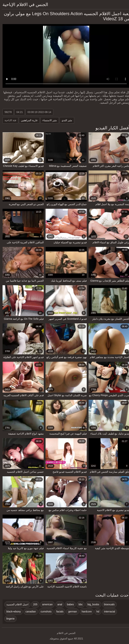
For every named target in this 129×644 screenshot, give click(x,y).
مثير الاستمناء (48, 120)
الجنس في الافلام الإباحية (24, 4)
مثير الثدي (65, 120)
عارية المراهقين (28, 120)
